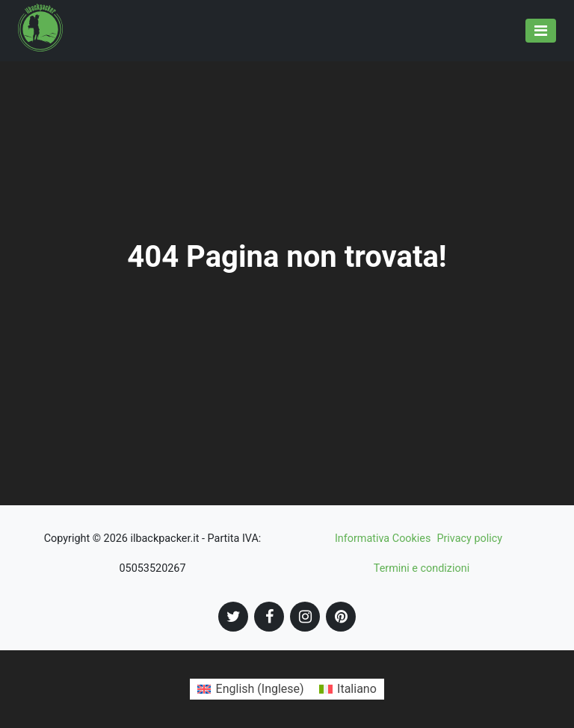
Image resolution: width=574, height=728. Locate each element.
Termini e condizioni (422, 568)
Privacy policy (469, 539)
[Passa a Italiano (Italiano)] (348, 689)
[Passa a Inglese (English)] (250, 689)
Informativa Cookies (383, 539)
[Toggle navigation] (541, 31)
